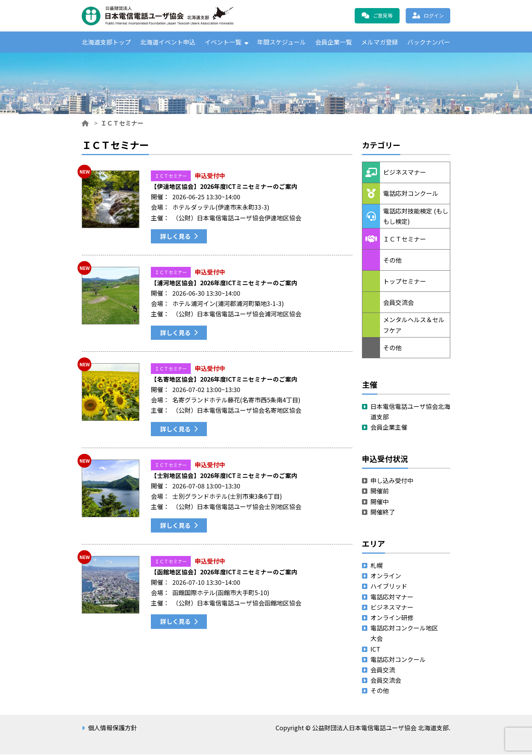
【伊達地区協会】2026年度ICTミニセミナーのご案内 (224, 188)
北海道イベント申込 (168, 43)
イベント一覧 (223, 43)
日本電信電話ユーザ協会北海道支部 (410, 413)
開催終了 (383, 513)
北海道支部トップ (106, 43)
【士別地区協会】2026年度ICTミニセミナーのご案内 (224, 477)
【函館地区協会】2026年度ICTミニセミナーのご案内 (224, 573)
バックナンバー (429, 43)
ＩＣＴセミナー (171, 177)
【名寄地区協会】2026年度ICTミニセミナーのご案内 (224, 380)
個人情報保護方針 (112, 730)
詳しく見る (175, 238)
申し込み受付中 (392, 482)
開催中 (380, 503)
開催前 (380, 493)
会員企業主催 (389, 429)
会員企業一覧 (334, 43)
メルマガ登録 (380, 43)
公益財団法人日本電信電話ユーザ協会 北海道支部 (164, 16)
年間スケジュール (282, 43)
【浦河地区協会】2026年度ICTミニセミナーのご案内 (224, 284)
